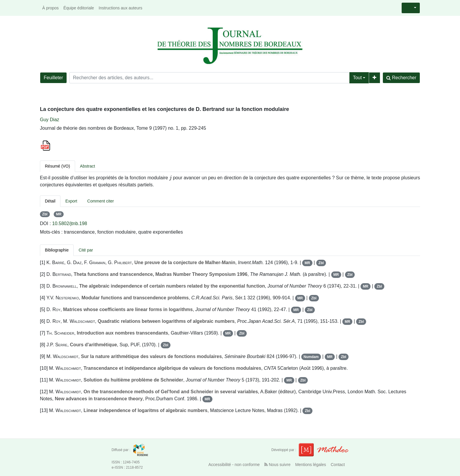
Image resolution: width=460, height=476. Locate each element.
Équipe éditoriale (79, 8)
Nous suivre (277, 465)
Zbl (45, 214)
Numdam (311, 357)
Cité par (86, 250)
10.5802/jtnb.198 (70, 223)
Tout (357, 78)
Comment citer (100, 201)
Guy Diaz (50, 120)
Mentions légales (311, 465)
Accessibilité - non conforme (234, 465)
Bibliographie (57, 250)
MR (59, 214)
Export (71, 201)
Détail (50, 201)
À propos (50, 8)
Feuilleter (53, 78)
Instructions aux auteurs (120, 8)
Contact (338, 465)
